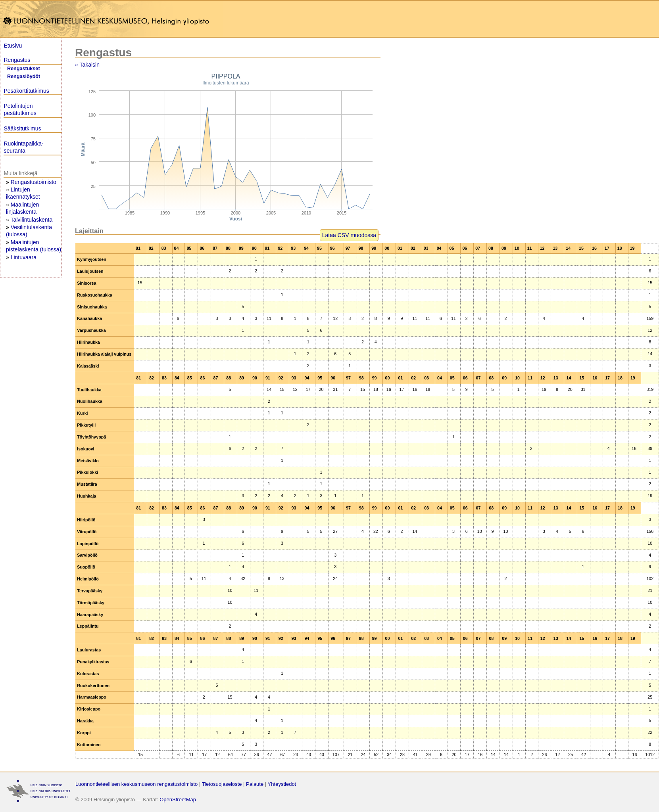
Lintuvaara (24, 257)
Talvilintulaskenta (31, 220)
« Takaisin (87, 65)
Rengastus (17, 60)
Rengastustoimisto (34, 182)
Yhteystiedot (282, 784)
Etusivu (13, 46)
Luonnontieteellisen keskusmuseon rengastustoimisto (136, 784)
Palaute (255, 784)
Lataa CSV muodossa (349, 235)
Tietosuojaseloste (222, 784)
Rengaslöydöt (24, 77)
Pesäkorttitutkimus (26, 91)
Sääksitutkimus (22, 128)
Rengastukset (24, 69)
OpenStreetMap (178, 800)
